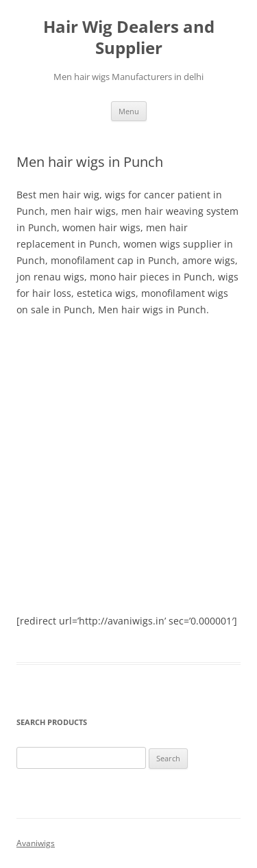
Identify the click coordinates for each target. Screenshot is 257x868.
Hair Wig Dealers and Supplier (129, 38)
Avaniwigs (36, 843)
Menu (129, 111)
